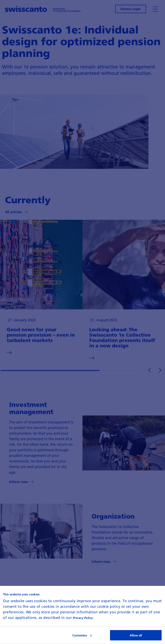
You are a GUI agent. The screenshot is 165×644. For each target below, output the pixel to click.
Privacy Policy (83, 618)
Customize (82, 635)
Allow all (136, 635)
